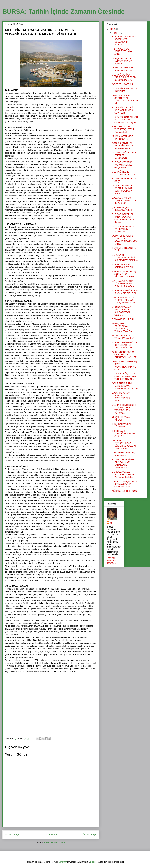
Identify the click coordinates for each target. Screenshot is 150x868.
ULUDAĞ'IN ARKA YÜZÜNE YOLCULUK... (125, 173)
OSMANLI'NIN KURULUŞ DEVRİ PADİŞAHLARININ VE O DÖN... (125, 365)
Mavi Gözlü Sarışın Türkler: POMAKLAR (123, 337)
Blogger (94, 862)
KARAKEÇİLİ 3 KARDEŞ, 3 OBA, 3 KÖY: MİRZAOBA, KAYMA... (125, 274)
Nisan (116, 33)
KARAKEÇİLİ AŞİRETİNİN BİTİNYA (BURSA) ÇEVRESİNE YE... (125, 484)
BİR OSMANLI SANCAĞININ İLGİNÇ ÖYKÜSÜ (124, 434)
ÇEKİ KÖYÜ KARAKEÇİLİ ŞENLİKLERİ (125, 454)
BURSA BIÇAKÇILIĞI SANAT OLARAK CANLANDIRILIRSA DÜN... (123, 218)
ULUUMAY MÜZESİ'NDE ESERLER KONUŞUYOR (124, 155)
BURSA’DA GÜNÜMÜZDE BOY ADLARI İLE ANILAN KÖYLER (125, 345)
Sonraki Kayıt (12, 835)
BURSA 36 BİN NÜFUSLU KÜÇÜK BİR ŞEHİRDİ (125, 292)
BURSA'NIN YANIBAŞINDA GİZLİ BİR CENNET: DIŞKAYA (125, 258)
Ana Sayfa (51, 835)
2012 (113, 29)
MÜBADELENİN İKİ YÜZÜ (125, 491)
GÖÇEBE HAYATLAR (123, 84)
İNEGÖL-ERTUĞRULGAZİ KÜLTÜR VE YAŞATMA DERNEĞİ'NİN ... (125, 444)
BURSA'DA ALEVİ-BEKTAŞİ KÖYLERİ (123, 266)
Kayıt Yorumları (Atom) (54, 843)
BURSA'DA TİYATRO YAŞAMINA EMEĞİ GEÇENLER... (123, 165)
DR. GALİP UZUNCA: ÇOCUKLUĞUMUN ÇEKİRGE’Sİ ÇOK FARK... (123, 189)
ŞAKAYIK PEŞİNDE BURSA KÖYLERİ (122, 209)
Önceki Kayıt (90, 835)
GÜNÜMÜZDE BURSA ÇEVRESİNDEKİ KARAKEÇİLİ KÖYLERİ (125, 355)
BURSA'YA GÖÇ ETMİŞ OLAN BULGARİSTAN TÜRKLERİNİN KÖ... (124, 376)
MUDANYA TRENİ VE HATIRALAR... (123, 137)
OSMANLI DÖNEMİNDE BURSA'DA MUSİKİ (124, 69)
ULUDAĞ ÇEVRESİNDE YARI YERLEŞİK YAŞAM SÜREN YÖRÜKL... (124, 409)
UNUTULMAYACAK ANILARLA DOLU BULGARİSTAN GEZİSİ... (122, 311)
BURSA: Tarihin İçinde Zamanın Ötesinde (64, 12)
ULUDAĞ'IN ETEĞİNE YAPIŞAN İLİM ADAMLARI (123, 229)
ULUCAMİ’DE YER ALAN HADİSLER (124, 90)
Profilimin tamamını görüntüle (111, 560)
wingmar (63, 862)
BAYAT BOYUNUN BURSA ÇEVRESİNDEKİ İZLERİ (121, 397)
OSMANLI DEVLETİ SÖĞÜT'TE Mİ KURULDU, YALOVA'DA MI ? (125, 99)
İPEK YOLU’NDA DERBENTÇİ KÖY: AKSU (122, 51)
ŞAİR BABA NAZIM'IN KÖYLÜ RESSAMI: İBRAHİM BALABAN (123, 284)
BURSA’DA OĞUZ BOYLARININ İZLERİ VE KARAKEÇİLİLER (124, 474)
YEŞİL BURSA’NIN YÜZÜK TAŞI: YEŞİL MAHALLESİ (123, 129)
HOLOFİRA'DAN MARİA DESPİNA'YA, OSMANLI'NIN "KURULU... (124, 40)
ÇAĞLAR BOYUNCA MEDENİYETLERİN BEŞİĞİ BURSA (123, 146)
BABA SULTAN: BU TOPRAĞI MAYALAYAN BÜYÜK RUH (125, 200)
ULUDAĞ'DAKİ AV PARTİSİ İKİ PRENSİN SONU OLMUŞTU (124, 77)
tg (111, 523)
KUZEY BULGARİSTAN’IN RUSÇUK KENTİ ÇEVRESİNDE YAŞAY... (125, 120)
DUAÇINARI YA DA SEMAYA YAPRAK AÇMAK (122, 61)
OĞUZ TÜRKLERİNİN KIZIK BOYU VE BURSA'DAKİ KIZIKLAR (125, 386)
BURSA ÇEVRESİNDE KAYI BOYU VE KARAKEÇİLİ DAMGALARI (123, 463)
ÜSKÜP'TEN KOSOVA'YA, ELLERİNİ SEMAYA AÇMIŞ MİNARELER (125, 300)
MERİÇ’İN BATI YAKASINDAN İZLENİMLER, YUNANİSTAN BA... (123, 327)
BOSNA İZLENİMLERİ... (124, 319)
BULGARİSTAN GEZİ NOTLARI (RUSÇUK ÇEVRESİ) (123, 110)
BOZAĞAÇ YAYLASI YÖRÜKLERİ (122, 425)
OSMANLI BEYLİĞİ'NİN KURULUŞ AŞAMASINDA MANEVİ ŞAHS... (125, 240)
